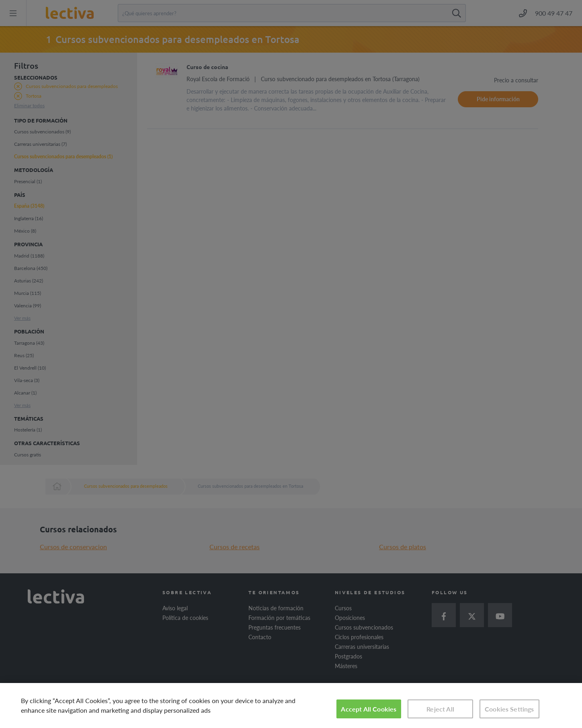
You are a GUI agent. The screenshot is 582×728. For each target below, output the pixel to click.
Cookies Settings (509, 709)
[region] (291, 706)
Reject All (440, 709)
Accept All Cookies (369, 709)
